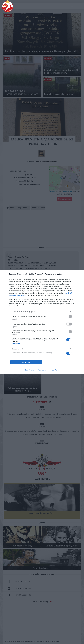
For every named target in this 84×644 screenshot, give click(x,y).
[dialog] (42, 322)
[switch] (69, 316)
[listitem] (42, 312)
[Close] (80, 274)
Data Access (42, 370)
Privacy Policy (54, 370)
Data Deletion (30, 370)
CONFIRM (26, 362)
